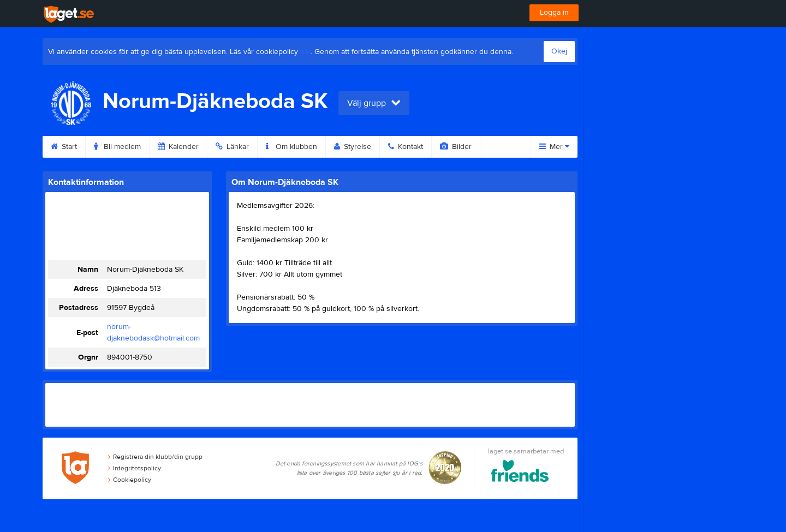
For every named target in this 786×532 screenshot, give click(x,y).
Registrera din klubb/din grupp (155, 457)
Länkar (232, 147)
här (305, 52)
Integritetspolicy (135, 468)
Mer (554, 147)
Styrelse (353, 147)
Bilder (456, 147)
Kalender (178, 147)
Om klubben (291, 147)
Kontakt (406, 147)
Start (64, 147)
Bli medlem (117, 147)
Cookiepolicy (130, 480)
